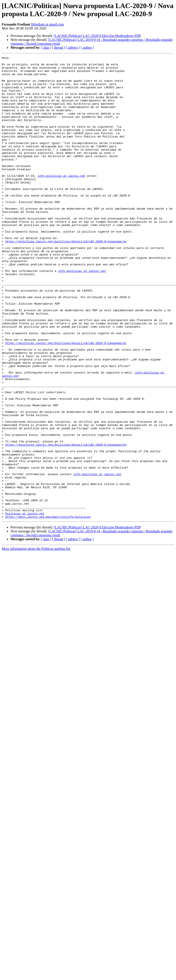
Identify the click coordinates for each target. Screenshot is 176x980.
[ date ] (46, 48)
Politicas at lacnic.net (25, 605)
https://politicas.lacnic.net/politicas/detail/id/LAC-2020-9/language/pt (66, 401)
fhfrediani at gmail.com (47, 24)
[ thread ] (59, 48)
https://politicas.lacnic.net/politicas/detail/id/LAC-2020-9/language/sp (66, 279)
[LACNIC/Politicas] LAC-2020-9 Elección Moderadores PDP (97, 36)
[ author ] (87, 48)
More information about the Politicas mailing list (36, 641)
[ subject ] (73, 48)
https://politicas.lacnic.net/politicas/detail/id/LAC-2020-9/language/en (66, 523)
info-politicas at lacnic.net (62, 200)
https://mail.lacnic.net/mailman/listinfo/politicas (48, 609)
